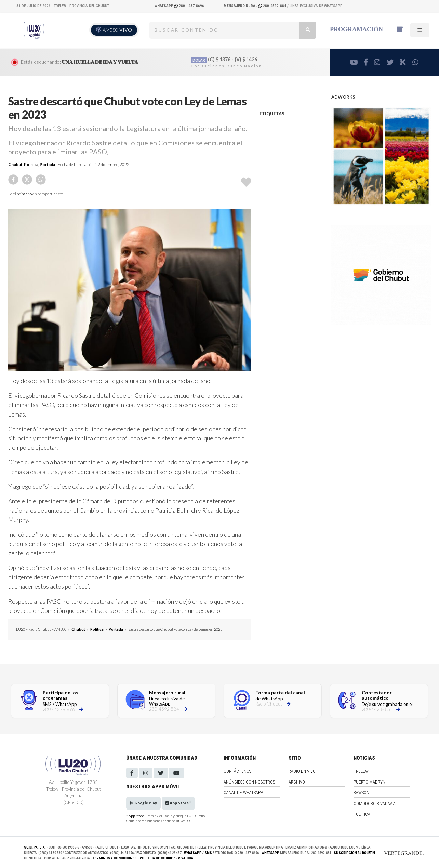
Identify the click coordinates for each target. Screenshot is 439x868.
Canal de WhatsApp (243, 793)
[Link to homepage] (397, 853)
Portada (47, 164)
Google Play (143, 803)
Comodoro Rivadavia (375, 804)
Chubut (15, 164)
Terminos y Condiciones (115, 858)
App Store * (178, 803)
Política (31, 164)
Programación (356, 29)
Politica (362, 814)
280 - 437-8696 (179, 6)
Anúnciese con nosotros (249, 782)
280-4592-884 (255, 6)
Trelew (361, 771)
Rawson (361, 793)
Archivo (297, 782)
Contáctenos (237, 771)
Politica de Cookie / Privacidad (168, 858)
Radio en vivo (302, 771)
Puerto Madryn (369, 782)
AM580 (117, 30)
